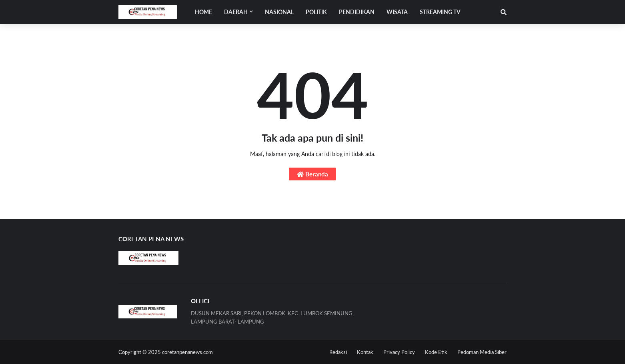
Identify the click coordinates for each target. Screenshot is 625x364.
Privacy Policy (399, 352)
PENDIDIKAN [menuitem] (357, 12)
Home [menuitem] (203, 12)
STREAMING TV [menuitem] (440, 12)
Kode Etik (436, 352)
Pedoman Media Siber (482, 352)
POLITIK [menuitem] (316, 12)
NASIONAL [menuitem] (279, 12)
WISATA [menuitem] (397, 12)
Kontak (365, 352)
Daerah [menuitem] (236, 12)
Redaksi (338, 352)
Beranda (312, 174)
